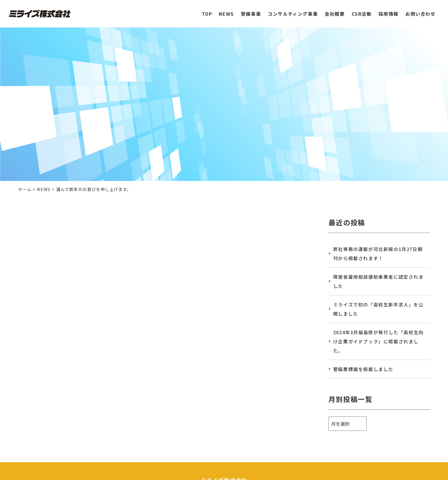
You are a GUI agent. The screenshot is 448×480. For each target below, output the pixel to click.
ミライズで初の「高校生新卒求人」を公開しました (378, 309)
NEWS (226, 11)
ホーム (25, 189)
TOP (207, 11)
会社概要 (335, 11)
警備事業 (251, 11)
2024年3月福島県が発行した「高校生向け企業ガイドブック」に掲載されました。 (378, 341)
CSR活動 (362, 11)
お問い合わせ (421, 11)
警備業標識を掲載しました (363, 369)
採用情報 (389, 11)
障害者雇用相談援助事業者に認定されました (378, 281)
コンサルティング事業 (293, 11)
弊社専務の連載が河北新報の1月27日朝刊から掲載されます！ (378, 254)
